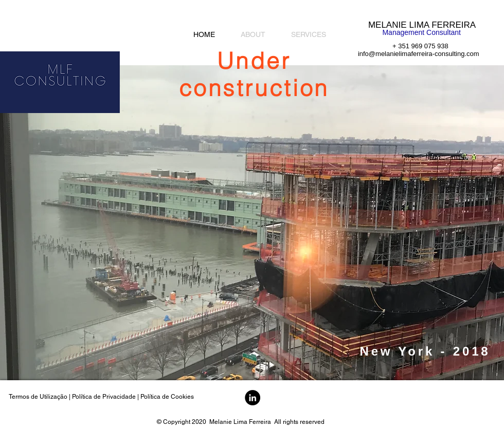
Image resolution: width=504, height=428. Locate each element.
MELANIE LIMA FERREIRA (422, 25)
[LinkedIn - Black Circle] (253, 398)
